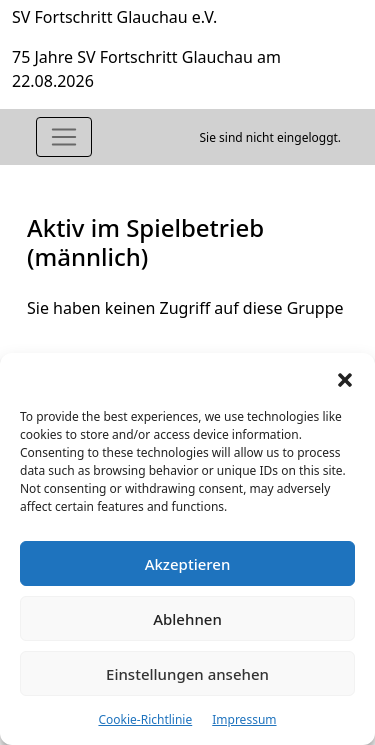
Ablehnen (187, 619)
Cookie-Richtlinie (145, 719)
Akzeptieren (188, 564)
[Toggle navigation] (64, 137)
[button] (345, 378)
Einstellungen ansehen (187, 674)
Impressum (244, 719)
